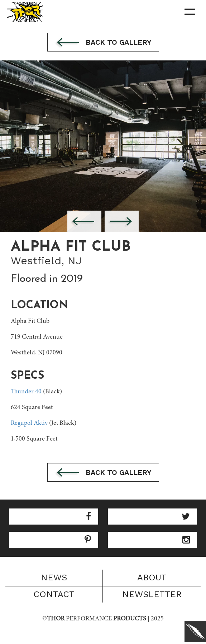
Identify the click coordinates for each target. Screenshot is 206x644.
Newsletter (152, 594)
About (152, 577)
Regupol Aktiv (29, 423)
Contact (54, 594)
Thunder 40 (26, 392)
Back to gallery (103, 43)
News (54, 577)
